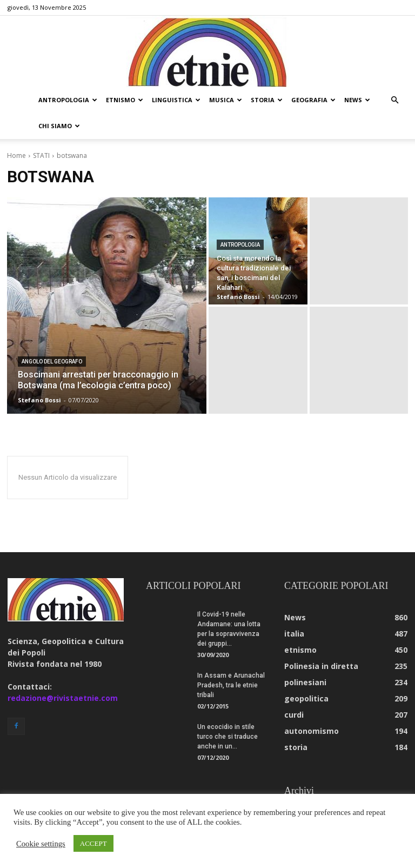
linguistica (176, 100)
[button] (394, 100)
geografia (313, 100)
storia (267, 100)
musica (226, 100)
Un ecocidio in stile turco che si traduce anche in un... (227, 711)
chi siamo (59, 126)
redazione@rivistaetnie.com (63, 672)
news (357, 100)
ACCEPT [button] (93, 843)
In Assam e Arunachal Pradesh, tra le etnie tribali (231, 659)
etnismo (125, 100)
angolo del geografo (52, 336)
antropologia (68, 100)
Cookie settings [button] (41, 844)
